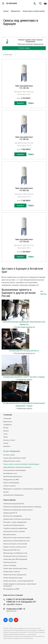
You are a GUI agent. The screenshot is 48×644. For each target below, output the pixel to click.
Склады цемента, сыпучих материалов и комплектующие (21, 464)
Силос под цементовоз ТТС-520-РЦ (24, 241)
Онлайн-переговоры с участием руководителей (18, 581)
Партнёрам (7, 446)
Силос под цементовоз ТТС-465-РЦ (24, 189)
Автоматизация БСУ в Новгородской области (24, 351)
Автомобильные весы (10, 473)
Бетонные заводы (9, 455)
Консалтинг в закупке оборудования (15, 522)
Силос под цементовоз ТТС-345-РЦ (24, 87)
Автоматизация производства (13, 476)
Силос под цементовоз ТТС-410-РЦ (24, 138)
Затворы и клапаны (9, 486)
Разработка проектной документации (15, 528)
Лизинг (6, 437)
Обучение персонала (10, 562)
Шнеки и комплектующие (11, 483)
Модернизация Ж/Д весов (12, 550)
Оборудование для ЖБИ (11, 480)
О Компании (7, 418)
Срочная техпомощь (10, 565)
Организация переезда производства (15, 556)
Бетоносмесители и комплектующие (15, 470)
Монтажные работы (10, 535)
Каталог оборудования (12, 451)
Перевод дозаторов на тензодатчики (15, 544)
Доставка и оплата (9, 440)
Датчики (6, 492)
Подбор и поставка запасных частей (15, 547)
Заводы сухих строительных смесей (15, 458)
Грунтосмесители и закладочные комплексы (17, 467)
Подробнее (20, 103)
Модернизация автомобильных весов (15, 553)
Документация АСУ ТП (10, 513)
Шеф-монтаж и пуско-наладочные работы (17, 538)
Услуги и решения (9, 500)
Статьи (5, 434)
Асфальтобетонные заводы (12, 461)
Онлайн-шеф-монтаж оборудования (15, 575)
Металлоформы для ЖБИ (11, 589)
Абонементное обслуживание (13, 516)
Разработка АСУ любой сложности (14, 525)
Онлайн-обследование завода (13, 578)
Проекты (6, 431)
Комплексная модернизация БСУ (14, 504)
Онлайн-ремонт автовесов (12, 572)
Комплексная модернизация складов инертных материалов (22, 507)
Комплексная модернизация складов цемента (18, 510)
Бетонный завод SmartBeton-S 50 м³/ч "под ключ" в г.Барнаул (24, 377)
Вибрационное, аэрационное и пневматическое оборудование (23, 489)
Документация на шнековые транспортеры (17, 519)
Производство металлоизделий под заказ (17, 541)
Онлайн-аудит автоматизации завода (15, 568)
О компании (8, 415)
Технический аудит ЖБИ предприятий (15, 559)
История (6, 428)
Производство (8, 422)
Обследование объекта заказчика (14, 531)
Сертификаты (7, 425)
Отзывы (6, 443)
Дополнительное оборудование (13, 495)
